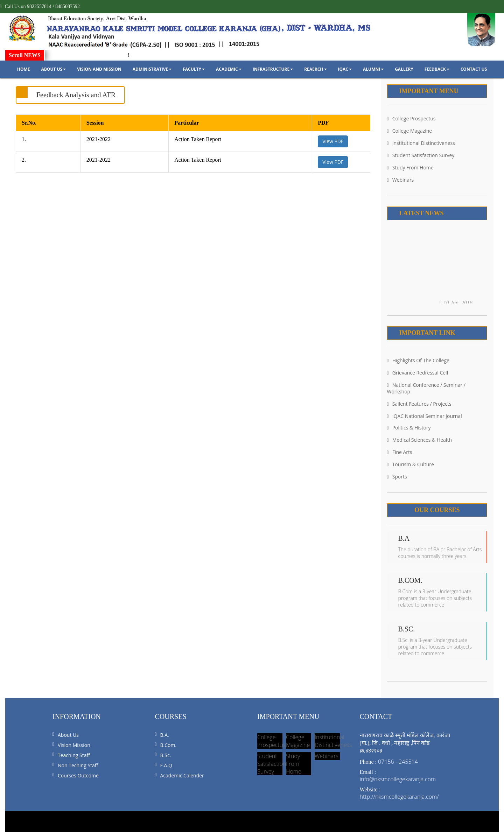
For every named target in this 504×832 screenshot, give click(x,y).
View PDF (333, 141)
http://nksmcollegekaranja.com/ (399, 797)
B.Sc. (166, 755)
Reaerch (315, 69)
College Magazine (410, 131)
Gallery (404, 69)
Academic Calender (182, 775)
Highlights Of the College (418, 360)
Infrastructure (273, 69)
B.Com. (169, 745)
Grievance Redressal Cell (418, 373)
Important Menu (429, 91)
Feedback (437, 69)
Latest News (422, 213)
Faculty (194, 69)
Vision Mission (74, 745)
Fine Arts (400, 452)
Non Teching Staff (78, 765)
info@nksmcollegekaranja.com (398, 779)
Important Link (427, 333)
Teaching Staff (74, 755)
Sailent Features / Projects (419, 404)
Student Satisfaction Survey (421, 155)
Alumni (373, 69)
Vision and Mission (99, 69)
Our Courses (437, 510)
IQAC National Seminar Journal (425, 416)
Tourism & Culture (411, 464)
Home (24, 69)
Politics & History (409, 428)
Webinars (401, 180)
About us (68, 735)
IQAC (345, 69)
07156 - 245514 (398, 762)
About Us (53, 69)
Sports (397, 477)
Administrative (152, 69)
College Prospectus (411, 118)
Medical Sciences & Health (419, 440)
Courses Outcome (78, 775)
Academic (229, 69)
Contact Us (474, 69)
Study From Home (410, 167)
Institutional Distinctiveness (421, 143)
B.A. (165, 735)
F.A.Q (166, 765)
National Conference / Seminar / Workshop (426, 388)
